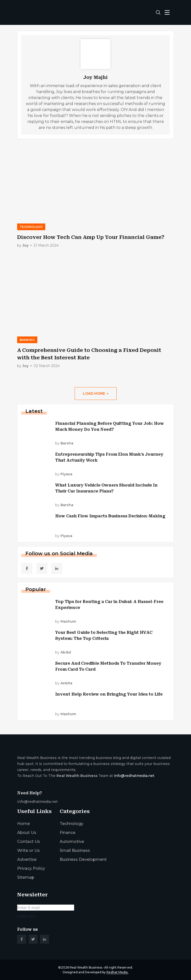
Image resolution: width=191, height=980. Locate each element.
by (25, 245)
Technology (72, 824)
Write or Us (28, 850)
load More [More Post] (96, 393)
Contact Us (29, 842)
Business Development (83, 859)
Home (24, 824)
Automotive (72, 842)
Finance (68, 833)
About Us (27, 833)
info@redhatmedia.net (134, 776)
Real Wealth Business (86, 967)
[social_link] (27, 568)
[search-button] (158, 12)
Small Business (75, 850)
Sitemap (26, 877)
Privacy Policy (31, 868)
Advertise (27, 859)
